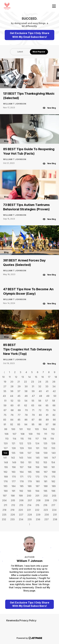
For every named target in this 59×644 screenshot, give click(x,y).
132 (45, 448)
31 (33, 386)
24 (40, 382)
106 (6, 434)
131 (38, 448)
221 (29, 510)
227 (21, 515)
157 (22, 467)
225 (4, 515)
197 (5, 496)
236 (38, 519)
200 (29, 496)
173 (37, 477)
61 (19, 405)
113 (7, 439)
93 (19, 424)
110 (38, 434)
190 (6, 491)
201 (37, 496)
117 (37, 439)
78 (26, 415)
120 (6, 443)
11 (10, 377)
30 (26, 386)
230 (47, 515)
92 (12, 424)
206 (21, 500)
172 (29, 477)
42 (54, 391)
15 (36, 377)
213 (21, 505)
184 (14, 486)
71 (33, 410)
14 (29, 377)
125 (45, 443)
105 (53, 429)
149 (14, 462)
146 (46, 458)
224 (54, 510)
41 (47, 391)
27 (5, 386)
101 (21, 429)
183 (6, 486)
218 (4, 510)
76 (12, 415)
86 (26, 420)
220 (21, 510)
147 (54, 458)
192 (21, 491)
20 (12, 382)
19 (5, 382)
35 (5, 391)
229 (38, 515)
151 (30, 462)
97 (47, 424)
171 (22, 477)
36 (12, 391)
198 (13, 496)
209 (47, 500)
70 (26, 410)
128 (14, 448)
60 (12, 405)
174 (45, 477)
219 (12, 510)
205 (13, 500)
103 (37, 429)
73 (47, 410)
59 (5, 405)
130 (30, 448)
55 (33, 401)
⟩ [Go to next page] (29, 524)
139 (45, 453)
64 (40, 405)
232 (4, 519)
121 (13, 443)
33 (47, 386)
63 (33, 405)
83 (5, 420)
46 (26, 396)
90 (54, 420)
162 (6, 472)
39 (33, 391)
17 (49, 377)
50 (55, 396)
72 (40, 410)
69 (19, 410)
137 (29, 453)
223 (46, 510)
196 (53, 491)
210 (55, 500)
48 (41, 396)
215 (37, 505)
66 (54, 405)
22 (25, 382)
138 (37, 453)
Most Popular (39, 52)
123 (29, 443)
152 (37, 462)
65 (47, 405)
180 (38, 481)
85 (19, 420)
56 (40, 401)
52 (12, 401)
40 (40, 391)
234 (21, 519)
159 (37, 467)
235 (30, 519)
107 (14, 434)
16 (43, 377)
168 (54, 472)
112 (53, 434)
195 (45, 491)
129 (22, 448)
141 (5, 458)
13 (23, 377)
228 (30, 515)
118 (45, 439)
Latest (20, 52)
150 (22, 462)
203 (54, 496)
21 (19, 382)
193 (29, 491)
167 (46, 472)
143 (21, 458)
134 (5, 453)
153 (45, 462)
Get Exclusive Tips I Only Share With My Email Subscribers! (30, 35)
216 (45, 505)
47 (33, 396)
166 (38, 472)
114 (14, 439)
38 (26, 391)
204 (4, 500)
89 (47, 420)
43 (4, 396)
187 (38, 486)
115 (22, 439)
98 (54, 424)
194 (37, 491)
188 (46, 486)
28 (12, 386)
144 (29, 458)
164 (22, 472)
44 (12, 396)
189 (54, 486)
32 (40, 386)
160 (45, 467)
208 (38, 500)
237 (46, 519)
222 (37, 510)
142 (13, 458)
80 (40, 415)
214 (29, 505)
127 (6, 448)
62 (26, 405)
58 (54, 401)
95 (33, 424)
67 (5, 410)
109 (31, 434)
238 (55, 519)
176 (6, 481)
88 (40, 420)
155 (6, 467)
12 (16, 377)
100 (13, 429)
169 (6, 477)
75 (5, 415)
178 (22, 481)
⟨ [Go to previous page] (4, 372)
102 (29, 429)
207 (30, 500)
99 (6, 429)
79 (33, 415)
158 (29, 467)
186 (30, 486)
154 (53, 462)
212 (13, 505)
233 (13, 519)
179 (30, 481)
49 (48, 396)
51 (5, 401)
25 (47, 382)
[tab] (20, 52)
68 (12, 410)
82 (54, 415)
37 (19, 391)
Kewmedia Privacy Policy (21, 620)
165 (30, 472)
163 (14, 472)
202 (46, 496)
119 (52, 439)
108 (22, 434)
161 (53, 467)
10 (3, 377)
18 (56, 377)
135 (13, 453)
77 (19, 415)
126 (53, 443)
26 (54, 382)
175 (53, 477)
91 (5, 424)
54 (26, 401)
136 (21, 453)
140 (54, 453)
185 (22, 486)
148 (6, 462)
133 (53, 448)
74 (54, 410)
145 (38, 458)
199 (21, 496)
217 (53, 505)
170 (14, 477)
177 (14, 481)
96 (40, 424)
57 (47, 401)
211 (5, 505)
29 (19, 386)
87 (33, 420)
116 (29, 439)
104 (45, 429)
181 (46, 481)
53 (19, 401)
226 (13, 515)
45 (19, 396)
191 (13, 491)
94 (26, 424)
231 (55, 515)
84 (12, 420)
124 (37, 443)
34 (54, 386)
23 (33, 382)
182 (53, 481)
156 (14, 467)
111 (46, 434)
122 (21, 443)
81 (47, 415)
